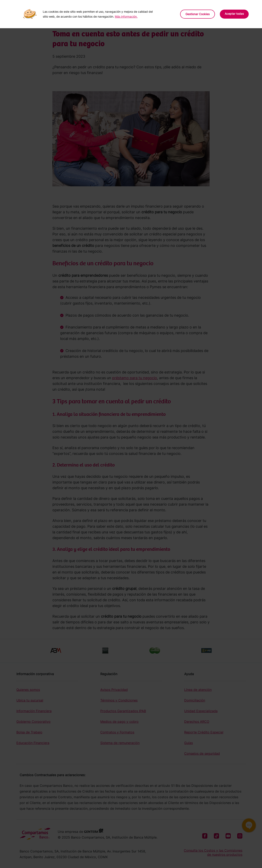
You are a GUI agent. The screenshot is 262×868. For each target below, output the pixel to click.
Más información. (126, 16)
